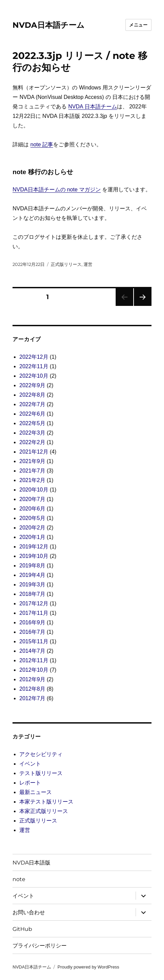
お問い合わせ (29, 912)
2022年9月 (32, 385)
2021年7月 (32, 471)
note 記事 (42, 144)
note (19, 879)
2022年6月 (32, 414)
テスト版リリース (41, 773)
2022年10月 (34, 376)
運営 (88, 264)
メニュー (138, 25)
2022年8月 (32, 395)
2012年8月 (32, 689)
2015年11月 (34, 641)
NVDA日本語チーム (49, 25)
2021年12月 (34, 452)
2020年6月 (32, 509)
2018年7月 (32, 594)
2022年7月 (32, 404)
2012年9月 (32, 679)
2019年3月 (32, 585)
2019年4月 (32, 575)
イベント (30, 764)
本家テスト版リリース (46, 802)
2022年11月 (34, 366)
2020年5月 (32, 518)
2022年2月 (32, 442)
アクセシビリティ (41, 754)
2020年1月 (32, 537)
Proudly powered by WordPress (88, 967)
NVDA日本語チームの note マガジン (56, 190)
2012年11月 (34, 660)
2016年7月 (32, 632)
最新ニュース (36, 792)
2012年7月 (32, 698)
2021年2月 (32, 480)
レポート (30, 783)
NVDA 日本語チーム (93, 107)
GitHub (22, 929)
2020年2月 (32, 528)
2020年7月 (32, 499)
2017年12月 (34, 603)
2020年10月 (34, 490)
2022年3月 (32, 433)
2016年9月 (32, 622)
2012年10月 (34, 670)
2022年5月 (32, 423)
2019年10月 (34, 556)
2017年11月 (34, 613)
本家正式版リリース (44, 811)
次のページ (140, 306)
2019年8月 (32, 566)
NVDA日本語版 (31, 863)
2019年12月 (34, 547)
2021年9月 (32, 461)
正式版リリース (66, 264)
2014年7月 (32, 651)
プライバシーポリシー (40, 946)
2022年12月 (34, 357)
